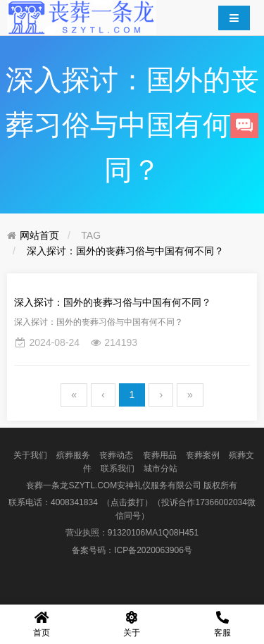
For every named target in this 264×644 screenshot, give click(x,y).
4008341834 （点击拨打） (102, 502)
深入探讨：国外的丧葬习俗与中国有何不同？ (125, 251)
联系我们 (118, 469)
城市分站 (161, 469)
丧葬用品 (160, 455)
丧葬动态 (116, 455)
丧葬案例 (203, 455)
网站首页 (39, 235)
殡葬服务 (73, 455)
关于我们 (30, 455)
